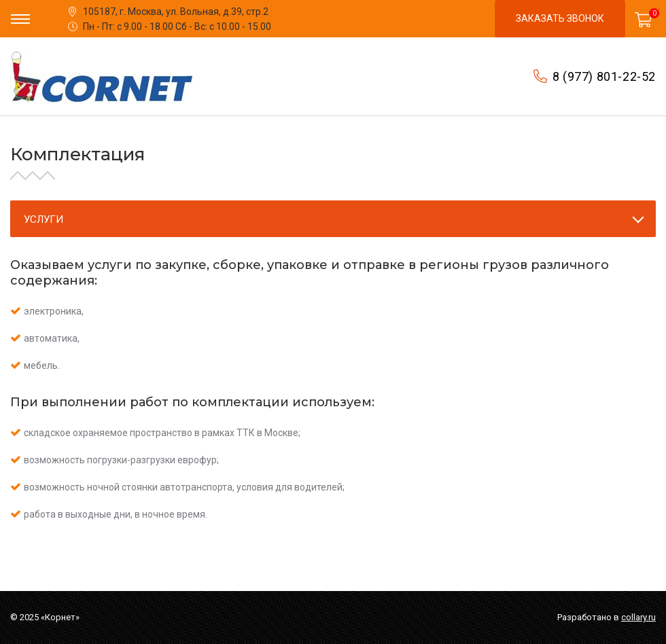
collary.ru (638, 617)
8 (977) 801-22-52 (604, 76)
